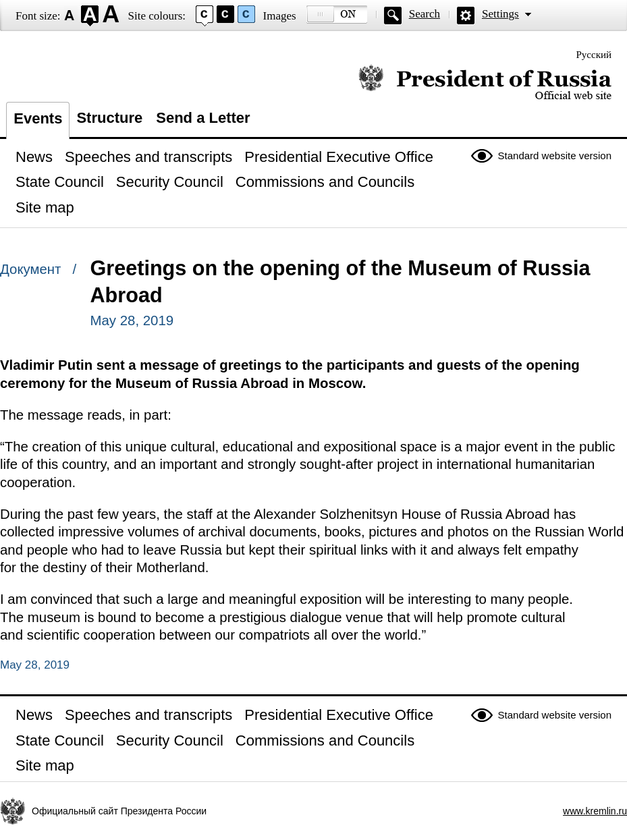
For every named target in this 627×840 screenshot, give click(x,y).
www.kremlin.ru (595, 811)
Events (38, 118)
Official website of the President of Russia (485, 83)
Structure (109, 118)
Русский (594, 55)
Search (425, 14)
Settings (500, 14)
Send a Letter (203, 118)
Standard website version (555, 156)
